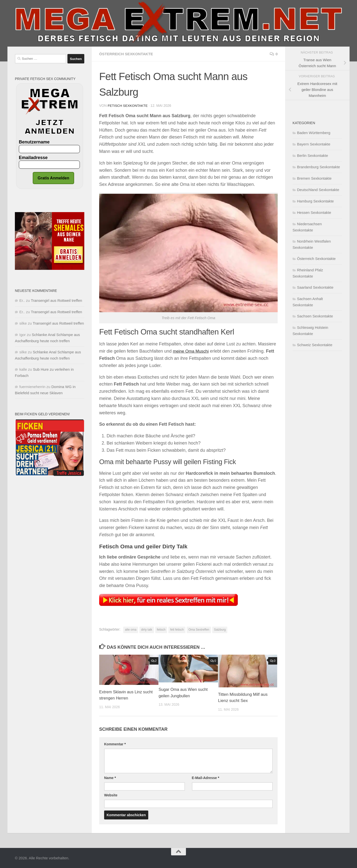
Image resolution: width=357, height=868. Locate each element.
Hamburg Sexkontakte (315, 201)
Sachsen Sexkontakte (315, 316)
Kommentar (115, 744)
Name (110, 778)
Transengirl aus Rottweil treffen (56, 300)
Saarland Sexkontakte (315, 287)
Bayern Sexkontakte (314, 144)
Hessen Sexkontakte (314, 212)
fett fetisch (177, 629)
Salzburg (220, 629)
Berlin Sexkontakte (312, 155)
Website (111, 795)
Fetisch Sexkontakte (128, 106)
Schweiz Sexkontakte (315, 345)
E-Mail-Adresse (206, 778)
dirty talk (147, 629)
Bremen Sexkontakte (314, 178)
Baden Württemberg (314, 133)
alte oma (131, 629)
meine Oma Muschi (192, 351)
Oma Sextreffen (199, 629)
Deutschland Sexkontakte (318, 190)
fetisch (161, 629)
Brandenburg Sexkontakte (318, 167)
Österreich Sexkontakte (128, 54)
